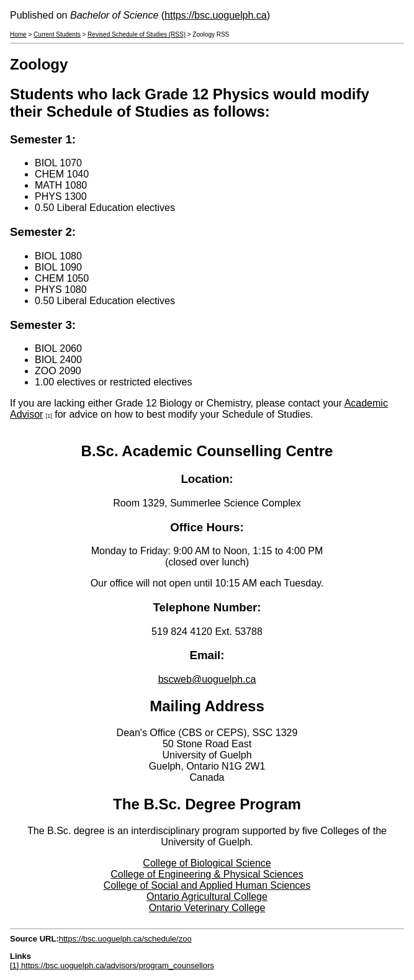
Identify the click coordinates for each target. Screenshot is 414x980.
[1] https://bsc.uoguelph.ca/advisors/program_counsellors (112, 965)
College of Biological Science (207, 863)
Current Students (57, 34)
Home (18, 34)
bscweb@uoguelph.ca (207, 679)
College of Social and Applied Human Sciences (207, 885)
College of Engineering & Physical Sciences (207, 874)
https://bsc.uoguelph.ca (216, 15)
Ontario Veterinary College (207, 908)
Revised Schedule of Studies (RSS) (137, 34)
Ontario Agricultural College (207, 897)
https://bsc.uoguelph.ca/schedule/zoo (125, 939)
